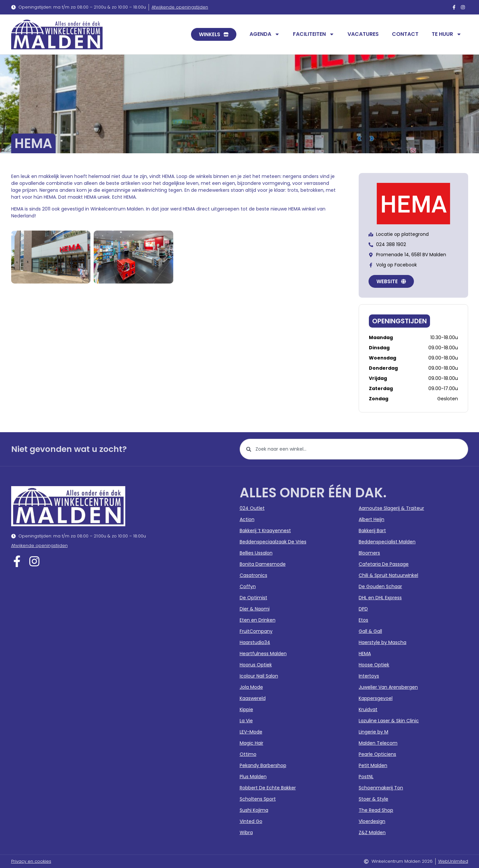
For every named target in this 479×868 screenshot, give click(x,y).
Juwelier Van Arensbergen (388, 687)
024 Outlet (252, 508)
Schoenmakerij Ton (381, 788)
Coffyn (248, 586)
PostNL (366, 777)
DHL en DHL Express (380, 598)
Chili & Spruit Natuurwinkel (388, 575)
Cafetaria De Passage (384, 564)
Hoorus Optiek (256, 665)
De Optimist (253, 598)
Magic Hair (251, 743)
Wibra (246, 832)
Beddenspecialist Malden (387, 542)
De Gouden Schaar (380, 586)
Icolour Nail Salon (259, 676)
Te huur (447, 34)
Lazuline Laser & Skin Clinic (389, 721)
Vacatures (363, 34)
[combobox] (354, 449)
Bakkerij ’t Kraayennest (265, 531)
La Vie (246, 721)
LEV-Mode (251, 732)
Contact (405, 34)
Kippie (246, 709)
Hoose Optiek (374, 665)
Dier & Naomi (255, 609)
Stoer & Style (373, 799)
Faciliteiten (314, 34)
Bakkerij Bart (372, 531)
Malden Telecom (378, 743)
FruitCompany (256, 631)
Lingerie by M (373, 732)
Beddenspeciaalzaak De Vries (273, 542)
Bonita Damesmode (263, 564)
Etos (363, 620)
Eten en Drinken (258, 620)
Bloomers (369, 553)
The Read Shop (376, 810)
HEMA (365, 654)
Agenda (265, 34)
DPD (363, 609)
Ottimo (248, 754)
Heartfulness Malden (263, 654)
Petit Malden (373, 765)
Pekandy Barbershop (263, 765)
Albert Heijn (371, 519)
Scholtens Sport (258, 799)
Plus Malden (253, 777)
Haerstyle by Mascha (383, 642)
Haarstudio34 (255, 642)
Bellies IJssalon (256, 553)
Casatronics (253, 575)
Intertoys (369, 676)
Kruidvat (368, 709)
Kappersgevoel (376, 698)
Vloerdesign (372, 821)
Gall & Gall (370, 631)
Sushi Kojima (254, 810)
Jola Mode (251, 687)
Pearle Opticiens (377, 754)
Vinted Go (251, 821)
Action (247, 519)
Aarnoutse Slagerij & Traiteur (391, 508)
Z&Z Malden (372, 832)
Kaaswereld (253, 698)
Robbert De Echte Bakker (268, 788)
